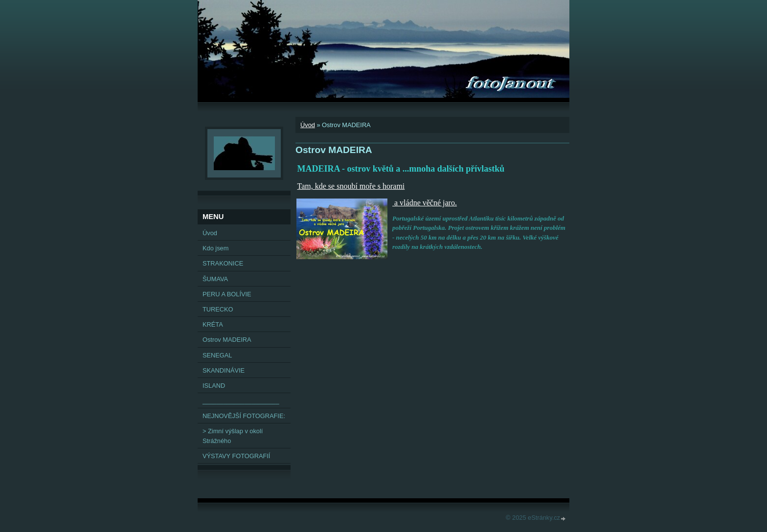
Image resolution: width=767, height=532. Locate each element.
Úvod (308, 125)
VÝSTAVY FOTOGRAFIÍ (236, 456)
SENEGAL (217, 355)
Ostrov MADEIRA (227, 340)
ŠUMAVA (215, 279)
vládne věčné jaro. (428, 203)
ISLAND (214, 386)
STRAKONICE (223, 263)
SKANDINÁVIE (224, 370)
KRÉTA (213, 324)
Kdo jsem (215, 248)
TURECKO (218, 309)
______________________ (241, 401)
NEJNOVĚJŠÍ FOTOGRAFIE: (244, 416)
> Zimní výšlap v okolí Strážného (233, 436)
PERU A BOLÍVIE (227, 294)
